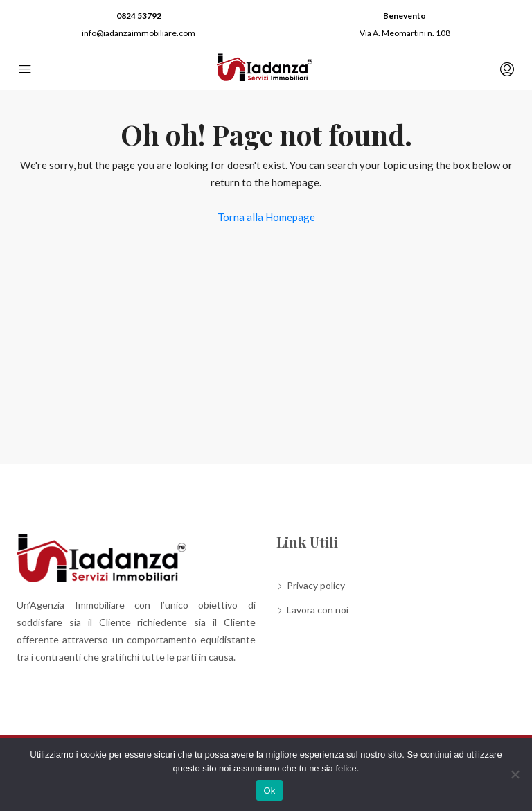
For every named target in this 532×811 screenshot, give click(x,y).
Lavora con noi (318, 610)
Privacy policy (316, 585)
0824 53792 (139, 16)
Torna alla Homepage (266, 217)
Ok (269, 791)
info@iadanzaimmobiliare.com (139, 33)
